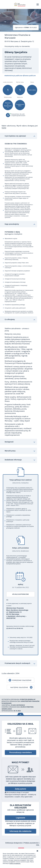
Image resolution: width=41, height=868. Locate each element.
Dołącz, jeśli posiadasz (21, 549)
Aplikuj (21, 586)
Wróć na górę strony (20, 714)
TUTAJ (4, 128)
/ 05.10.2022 (26, 27)
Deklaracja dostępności (14, 843)
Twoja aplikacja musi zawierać (21, 481)
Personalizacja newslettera (21, 752)
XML (38, 845)
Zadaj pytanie (20, 789)
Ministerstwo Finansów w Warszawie (17, 36)
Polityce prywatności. (15, 863)
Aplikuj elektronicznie (20, 594)
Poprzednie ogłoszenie (22, 680)
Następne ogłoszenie (19, 687)
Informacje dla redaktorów (20, 831)
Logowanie (21, 818)
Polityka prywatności (31, 843)
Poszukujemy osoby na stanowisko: (17, 46)
